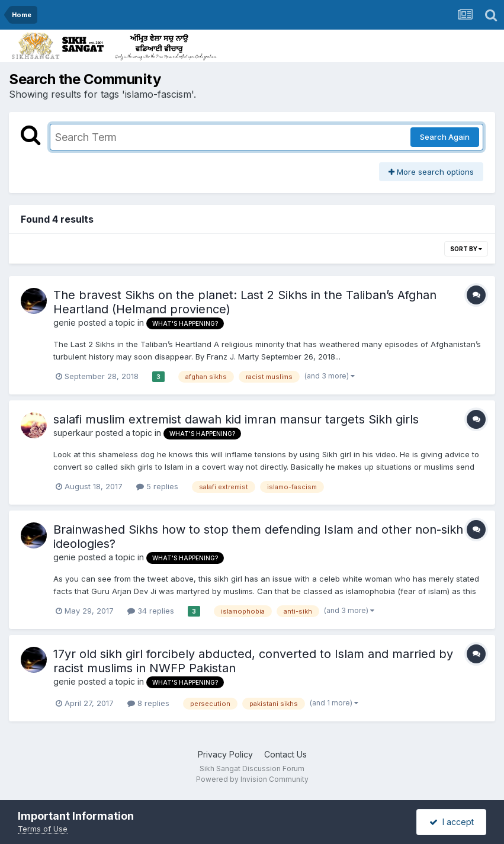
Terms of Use (43, 829)
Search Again (445, 137)
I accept (452, 822)
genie (65, 322)
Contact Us (285, 754)
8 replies (148, 703)
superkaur (73, 433)
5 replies (157, 486)
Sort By (466, 249)
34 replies (151, 611)
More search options (431, 172)
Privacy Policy (225, 754)
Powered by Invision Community (252, 779)
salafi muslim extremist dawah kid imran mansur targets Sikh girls (236, 419)
